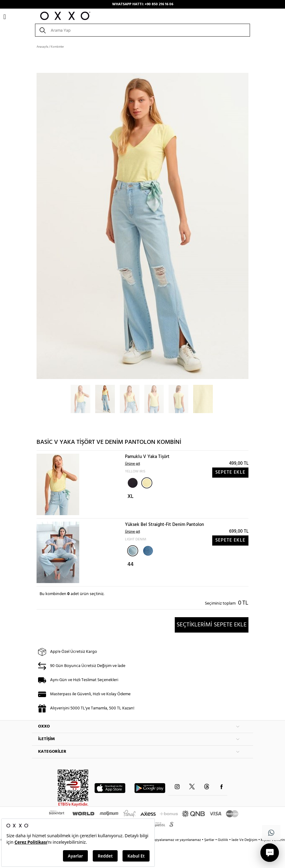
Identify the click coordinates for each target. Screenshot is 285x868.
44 (131, 564)
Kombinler (57, 47)
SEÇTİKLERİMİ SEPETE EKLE (212, 625)
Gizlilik (223, 840)
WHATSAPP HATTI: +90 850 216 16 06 (143, 4)
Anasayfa (42, 47)
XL (131, 497)
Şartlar (210, 840)
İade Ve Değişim (244, 840)
